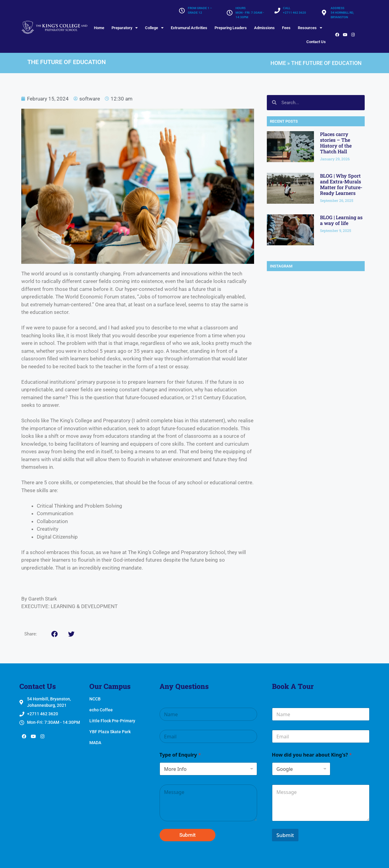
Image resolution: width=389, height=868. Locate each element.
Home (99, 28)
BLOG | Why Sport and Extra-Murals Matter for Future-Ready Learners (341, 184)
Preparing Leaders (231, 28)
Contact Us (316, 42)
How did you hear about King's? (312, 755)
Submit (188, 835)
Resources (310, 28)
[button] (55, 634)
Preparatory (125, 28)
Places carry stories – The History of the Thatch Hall (336, 143)
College (154, 28)
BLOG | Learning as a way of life (341, 220)
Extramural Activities (189, 28)
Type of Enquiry (180, 755)
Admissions (264, 28)
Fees (286, 28)
